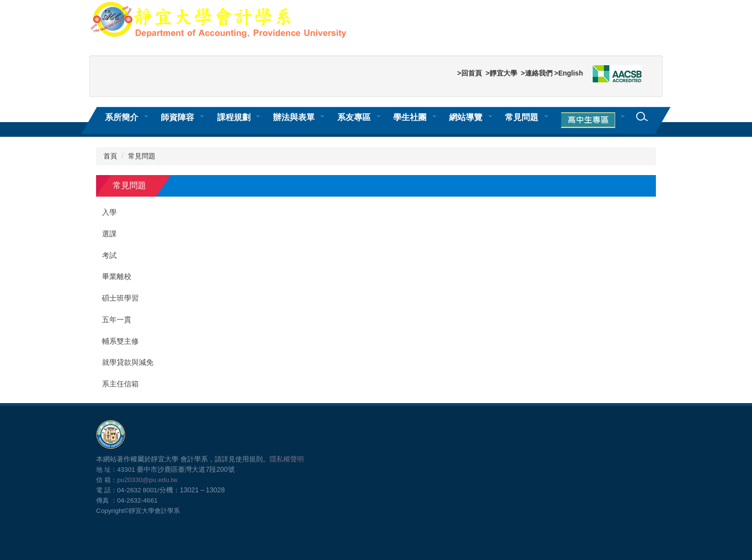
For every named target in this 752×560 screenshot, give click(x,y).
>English (568, 73)
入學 (109, 212)
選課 (109, 234)
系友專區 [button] (354, 117)
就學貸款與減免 (128, 362)
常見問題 (522, 117)
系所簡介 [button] (122, 117)
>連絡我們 (536, 73)
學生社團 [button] (410, 117)
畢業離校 (117, 277)
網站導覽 (466, 117)
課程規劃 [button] (234, 117)
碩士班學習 (120, 298)
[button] (590, 121)
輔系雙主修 (120, 341)
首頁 (110, 156)
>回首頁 (469, 73)
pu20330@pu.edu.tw (147, 480)
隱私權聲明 (287, 459)
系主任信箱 (120, 384)
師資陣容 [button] (177, 117)
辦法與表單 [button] (294, 117)
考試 (109, 255)
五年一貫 (117, 320)
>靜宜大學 (501, 73)
